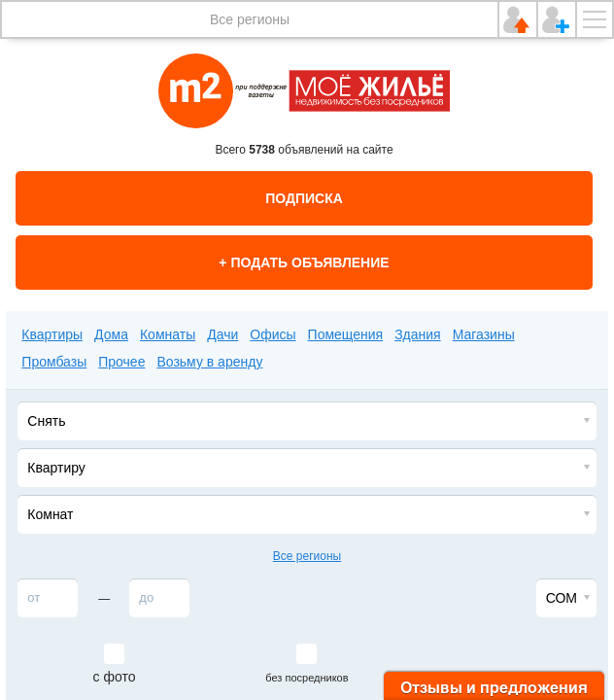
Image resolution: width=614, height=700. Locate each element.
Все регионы (250, 19)
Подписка (304, 198)
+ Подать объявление (304, 262)
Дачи (222, 334)
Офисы (273, 334)
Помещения (346, 334)
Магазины (484, 334)
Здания (418, 334)
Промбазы (54, 362)
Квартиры (52, 334)
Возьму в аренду (209, 362)
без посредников (307, 678)
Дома (111, 334)
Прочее (121, 362)
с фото (115, 677)
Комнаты (168, 334)
